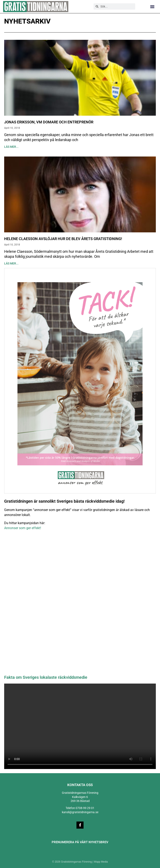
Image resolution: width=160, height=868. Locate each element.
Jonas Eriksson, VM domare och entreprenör (49, 122)
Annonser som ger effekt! (23, 528)
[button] (152, 7)
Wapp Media (101, 862)
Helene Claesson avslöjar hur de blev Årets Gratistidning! (63, 239)
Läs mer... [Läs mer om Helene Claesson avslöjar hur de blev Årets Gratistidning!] (11, 263)
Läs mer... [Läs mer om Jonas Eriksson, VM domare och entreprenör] (11, 147)
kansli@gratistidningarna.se (80, 812)
